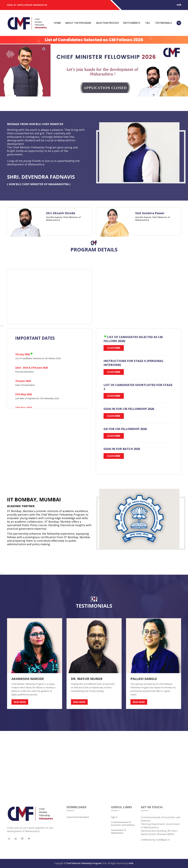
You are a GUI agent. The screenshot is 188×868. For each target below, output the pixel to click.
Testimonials (163, 23)
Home (57, 23)
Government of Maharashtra (118, 831)
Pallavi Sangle (144, 679)
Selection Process (107, 23)
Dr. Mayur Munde (87, 679)
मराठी (179, 5)
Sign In (114, 817)
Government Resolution (78, 817)
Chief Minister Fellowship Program (84, 863)
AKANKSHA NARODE (28, 679)
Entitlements (132, 23)
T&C (148, 23)
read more (20, 702)
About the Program (78, 23)
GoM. (131, 863)
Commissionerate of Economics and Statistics (123, 824)
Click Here (114, 348)
